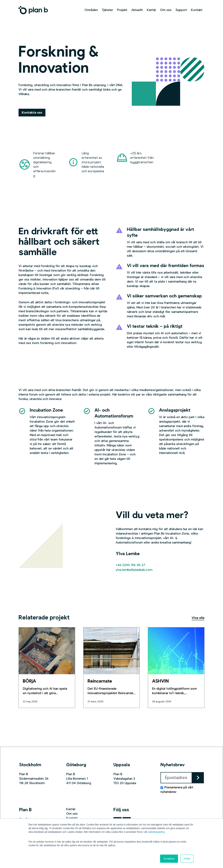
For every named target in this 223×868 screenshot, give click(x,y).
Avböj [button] (187, 859)
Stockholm (30, 765)
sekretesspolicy (156, 832)
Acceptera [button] (169, 859)
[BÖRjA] (47, 651)
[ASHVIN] (176, 651)
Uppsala (122, 765)
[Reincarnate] (111, 651)
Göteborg (76, 765)
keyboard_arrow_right (198, 778)
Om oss (72, 814)
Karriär (71, 809)
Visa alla (198, 618)
